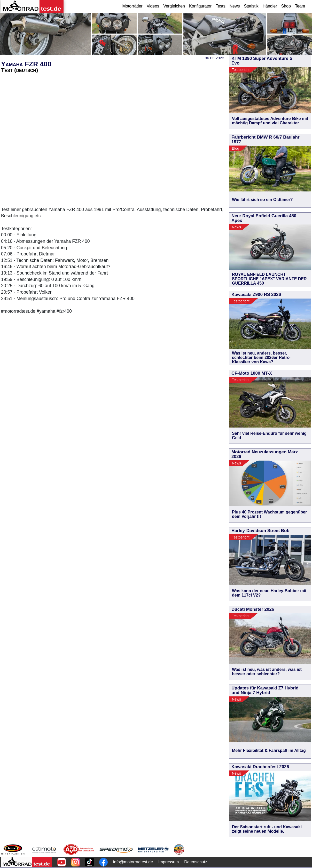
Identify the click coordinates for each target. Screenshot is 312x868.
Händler (270, 6)
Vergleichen (174, 6)
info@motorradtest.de (133, 862)
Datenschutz (196, 862)
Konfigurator (200, 6)
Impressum (169, 862)
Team (300, 6)
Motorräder (132, 6)
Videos (153, 6)
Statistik (251, 6)
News (235, 6)
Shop (286, 6)
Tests (220, 6)
